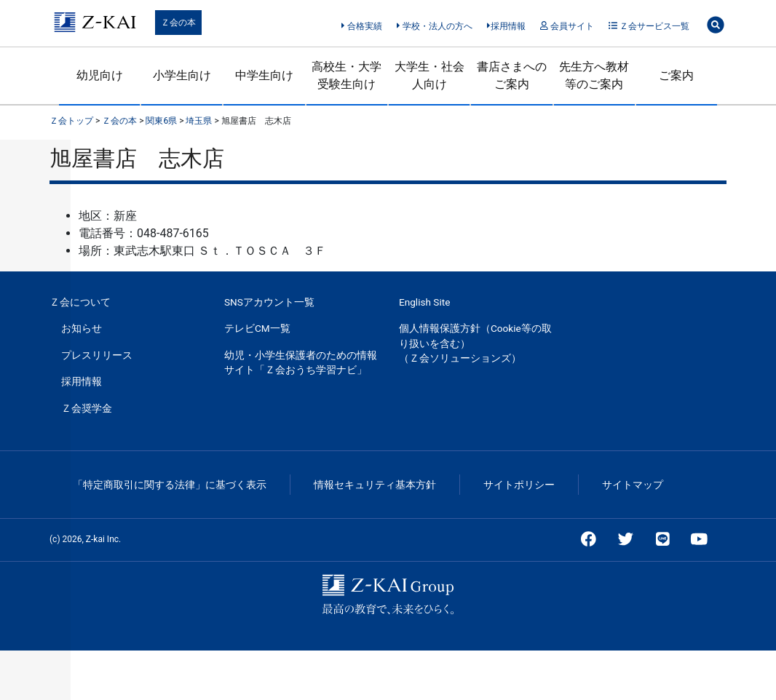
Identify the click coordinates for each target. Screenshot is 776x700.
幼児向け (100, 75)
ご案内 (676, 75)
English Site (424, 302)
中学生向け (264, 75)
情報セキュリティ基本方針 (375, 485)
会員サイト (567, 26)
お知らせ (82, 328)
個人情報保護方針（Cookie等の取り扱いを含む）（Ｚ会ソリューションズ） (475, 343)
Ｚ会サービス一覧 (649, 26)
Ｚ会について (80, 302)
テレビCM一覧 (257, 328)
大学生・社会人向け (429, 75)
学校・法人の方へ (434, 26)
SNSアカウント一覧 (269, 302)
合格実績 (361, 26)
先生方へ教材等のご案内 (594, 75)
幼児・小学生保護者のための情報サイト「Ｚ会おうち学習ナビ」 (301, 362)
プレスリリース (97, 355)
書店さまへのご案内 (512, 75)
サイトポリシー (519, 485)
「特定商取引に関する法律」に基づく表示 (170, 485)
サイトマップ (633, 485)
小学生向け (182, 75)
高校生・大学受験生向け (347, 75)
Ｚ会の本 (178, 23)
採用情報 (506, 26)
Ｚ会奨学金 (87, 408)
